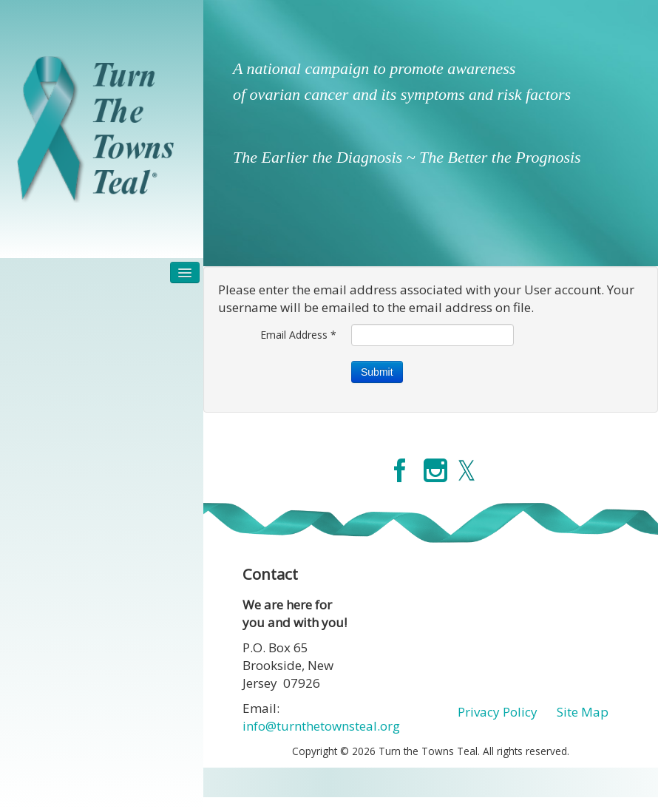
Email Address (298, 335)
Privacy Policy (498, 712)
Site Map (583, 712)
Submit (377, 372)
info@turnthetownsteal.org (321, 726)
